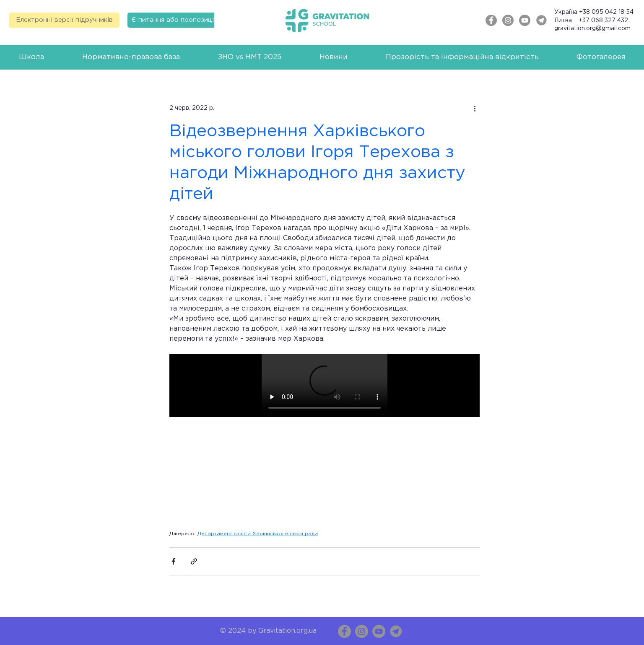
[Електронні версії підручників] (64, 20)
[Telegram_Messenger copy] (396, 631)
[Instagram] (362, 631)
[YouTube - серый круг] (525, 20)
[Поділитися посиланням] (194, 561)
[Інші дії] (475, 109)
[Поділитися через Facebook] (173, 561)
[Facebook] (344, 631)
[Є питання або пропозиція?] (176, 20)
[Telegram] (541, 20)
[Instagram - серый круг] (508, 20)
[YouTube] (379, 631)
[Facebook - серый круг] (491, 20)
